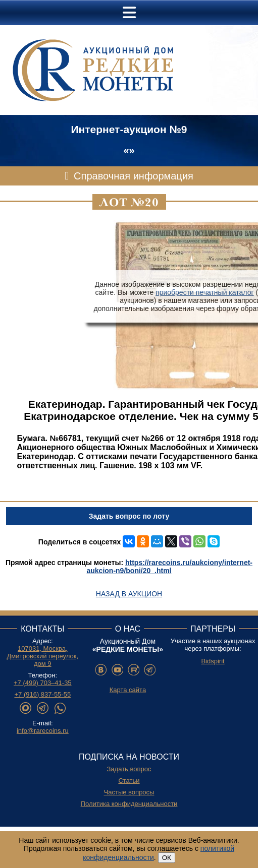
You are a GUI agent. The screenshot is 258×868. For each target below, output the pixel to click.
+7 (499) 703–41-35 (43, 683)
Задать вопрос (129, 769)
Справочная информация (134, 176)
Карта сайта (128, 690)
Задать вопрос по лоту (129, 516)
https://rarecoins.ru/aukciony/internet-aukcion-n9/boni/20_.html (169, 567)
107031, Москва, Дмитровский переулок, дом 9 (43, 656)
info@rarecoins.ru (43, 731)
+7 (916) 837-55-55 (42, 694)
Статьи (129, 781)
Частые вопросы (129, 792)
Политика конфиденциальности (129, 804)
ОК (167, 858)
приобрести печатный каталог (204, 292)
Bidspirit (213, 661)
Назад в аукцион (129, 594)
